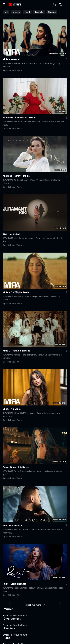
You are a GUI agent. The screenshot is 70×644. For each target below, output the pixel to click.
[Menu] (4, 4)
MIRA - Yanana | (11, 59)
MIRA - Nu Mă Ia (12, 409)
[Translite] (60, 4)
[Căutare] (55, 4)
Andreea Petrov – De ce (16, 176)
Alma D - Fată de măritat (16, 351)
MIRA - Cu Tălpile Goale (16, 292)
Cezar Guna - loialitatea (16, 467)
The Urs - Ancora (12, 525)
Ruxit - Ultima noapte (14, 584)
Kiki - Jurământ (11, 234)
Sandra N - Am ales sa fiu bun (19, 118)
